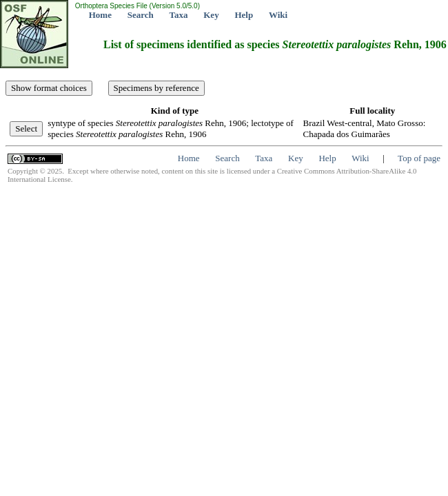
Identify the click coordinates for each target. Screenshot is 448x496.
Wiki (278, 15)
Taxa (179, 15)
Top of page (419, 158)
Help (244, 15)
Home (100, 15)
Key (211, 15)
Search (141, 15)
